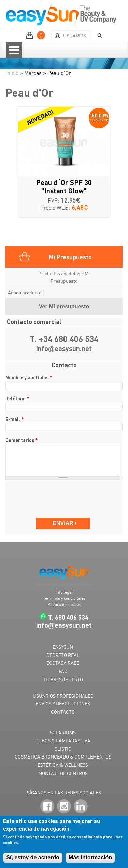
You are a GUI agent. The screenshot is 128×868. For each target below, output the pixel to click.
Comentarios (22, 440)
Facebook (47, 807)
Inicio (12, 73)
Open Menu (14, 50)
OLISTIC (63, 749)
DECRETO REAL (63, 655)
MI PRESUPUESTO (36, 35)
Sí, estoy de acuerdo (33, 858)
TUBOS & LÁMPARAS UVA (63, 741)
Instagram (64, 807)
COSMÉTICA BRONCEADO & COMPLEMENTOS (63, 757)
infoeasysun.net (64, 349)
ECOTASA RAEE (63, 663)
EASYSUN (63, 647)
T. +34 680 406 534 (64, 339)
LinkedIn (81, 807)
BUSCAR (97, 35)
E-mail (15, 419)
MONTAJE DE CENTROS (63, 773)
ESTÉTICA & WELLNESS (63, 765)
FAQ (63, 671)
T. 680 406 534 (68, 617)
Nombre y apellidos (29, 377)
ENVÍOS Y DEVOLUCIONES (63, 704)
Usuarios (75, 35)
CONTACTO (63, 712)
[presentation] (57, 499)
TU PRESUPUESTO (63, 679)
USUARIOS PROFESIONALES (63, 696)
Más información (90, 858)
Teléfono (17, 398)
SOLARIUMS (63, 732)
